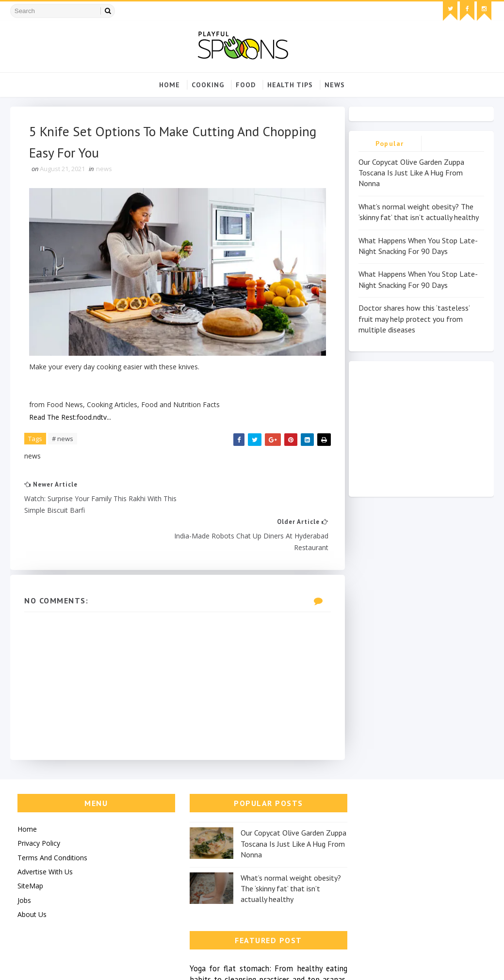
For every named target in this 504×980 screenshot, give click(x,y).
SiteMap (30, 847)
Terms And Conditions (52, 818)
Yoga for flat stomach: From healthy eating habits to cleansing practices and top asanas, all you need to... (409, 808)
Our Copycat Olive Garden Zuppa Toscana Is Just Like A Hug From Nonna (411, 173)
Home (170, 85)
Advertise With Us (45, 833)
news (335, 85)
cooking (208, 85)
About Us (32, 876)
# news (63, 436)
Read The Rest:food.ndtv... (71, 414)
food (246, 85)
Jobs (24, 861)
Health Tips (290, 85)
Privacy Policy (39, 804)
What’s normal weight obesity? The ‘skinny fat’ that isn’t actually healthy (275, 849)
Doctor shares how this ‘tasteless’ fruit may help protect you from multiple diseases (414, 319)
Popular (390, 143)
